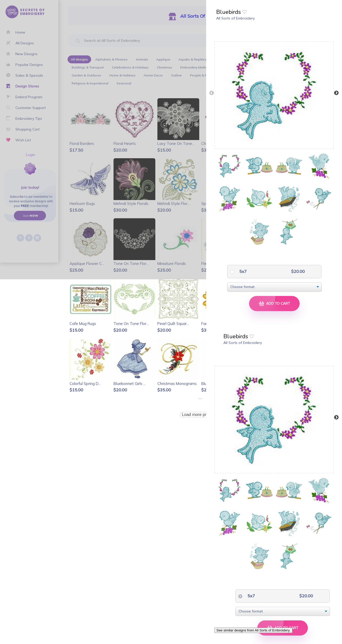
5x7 (243, 271)
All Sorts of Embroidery (235, 18)
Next (336, 93)
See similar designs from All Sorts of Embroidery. (253, 630)
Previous (212, 93)
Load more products (200, 415)
